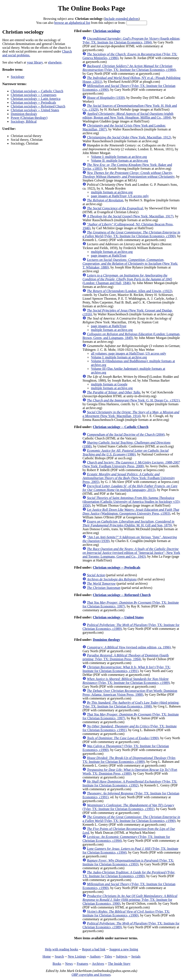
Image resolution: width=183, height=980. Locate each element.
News (69, 964)
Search (59, 956)
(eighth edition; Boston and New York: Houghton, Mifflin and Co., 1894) (128, 116)
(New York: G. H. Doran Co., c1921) (133, 400)
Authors (95, 956)
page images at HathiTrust (109, 256)
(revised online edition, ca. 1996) (129, 647)
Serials (136, 956)
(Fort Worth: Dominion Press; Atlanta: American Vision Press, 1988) (130, 693)
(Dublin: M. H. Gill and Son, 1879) (128, 523)
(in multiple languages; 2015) (130, 488)
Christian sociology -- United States (35, 110)
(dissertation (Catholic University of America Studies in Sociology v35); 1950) (131, 502)
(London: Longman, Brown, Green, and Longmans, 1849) (131, 336)
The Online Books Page (91, 8)
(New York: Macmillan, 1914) (131, 414)
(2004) (126, 434)
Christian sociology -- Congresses (34, 95)
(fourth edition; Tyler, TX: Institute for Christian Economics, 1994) (131, 40)
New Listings (77, 956)
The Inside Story (119, 964)
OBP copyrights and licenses (91, 975)
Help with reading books (62, 949)
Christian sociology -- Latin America (36, 99)
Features (82, 964)
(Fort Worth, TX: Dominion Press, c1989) (130, 772)
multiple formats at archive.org (112, 192)
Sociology (18, 77)
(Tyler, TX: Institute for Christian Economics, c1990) (131, 234)
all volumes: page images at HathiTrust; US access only (129, 353)
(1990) (123, 738)
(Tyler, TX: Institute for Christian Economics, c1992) (130, 783)
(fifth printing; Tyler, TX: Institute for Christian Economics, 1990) (130, 900)
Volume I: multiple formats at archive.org (119, 157)
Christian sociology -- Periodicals (33, 102)
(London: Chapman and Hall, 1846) (127, 279)
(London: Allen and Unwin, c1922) (129, 291)
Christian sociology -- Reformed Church (38, 106)
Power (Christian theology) (29, 118)
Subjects (122, 956)
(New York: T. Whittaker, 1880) (130, 264)
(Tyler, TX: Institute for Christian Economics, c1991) (126, 669)
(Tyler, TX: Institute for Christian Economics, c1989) (126, 681)
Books (57, 964)
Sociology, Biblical (24, 121)
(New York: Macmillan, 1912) (129, 137)
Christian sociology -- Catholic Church (37, 91)
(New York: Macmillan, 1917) (130, 216)
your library (35, 62)
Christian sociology (107, 31)
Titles (108, 956)
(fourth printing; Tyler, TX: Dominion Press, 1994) (126, 657)
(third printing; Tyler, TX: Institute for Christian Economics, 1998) (131, 704)
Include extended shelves (122, 19)
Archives (98, 964)
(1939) (106, 98)
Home (47, 956)
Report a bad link (94, 949)
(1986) (125, 452)
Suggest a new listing (124, 949)
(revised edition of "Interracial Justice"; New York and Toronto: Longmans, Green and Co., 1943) (131, 553)
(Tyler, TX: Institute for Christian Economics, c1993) (128, 862)
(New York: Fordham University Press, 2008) (131, 464)
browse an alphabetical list (72, 23)
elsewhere (55, 62)
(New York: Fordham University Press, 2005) (129, 478)
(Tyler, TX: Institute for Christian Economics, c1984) (129, 68)
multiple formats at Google (109, 384)
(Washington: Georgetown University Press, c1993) (131, 512)
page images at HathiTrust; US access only (120, 196)
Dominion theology (24, 114)
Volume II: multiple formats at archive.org (119, 161)
